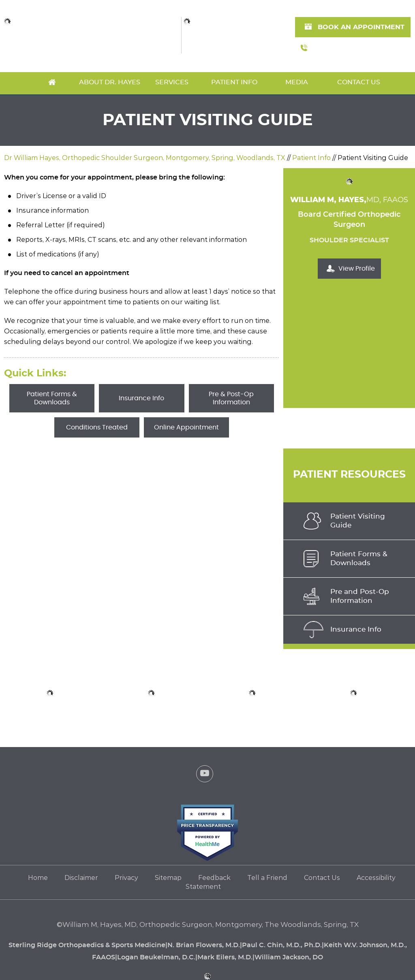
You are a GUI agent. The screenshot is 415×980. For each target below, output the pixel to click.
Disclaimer (81, 878)
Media (297, 82)
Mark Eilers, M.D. (225, 957)
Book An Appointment (361, 27)
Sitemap (168, 878)
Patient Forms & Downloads (52, 398)
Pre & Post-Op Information (231, 398)
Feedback (214, 878)
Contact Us (359, 82)
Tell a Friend (267, 878)
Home (52, 83)
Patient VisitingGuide (358, 521)
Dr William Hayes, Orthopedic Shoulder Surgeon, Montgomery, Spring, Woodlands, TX (145, 158)
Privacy (126, 878)
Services (172, 82)
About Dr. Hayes (110, 82)
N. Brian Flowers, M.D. (204, 945)
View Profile (357, 269)
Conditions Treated (97, 427)
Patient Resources (349, 475)
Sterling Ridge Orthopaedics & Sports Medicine (87, 945)
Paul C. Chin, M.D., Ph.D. (282, 945)
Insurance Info (141, 398)
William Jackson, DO (289, 957)
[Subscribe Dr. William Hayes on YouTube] (205, 776)
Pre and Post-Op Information (360, 596)
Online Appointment (186, 427)
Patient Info (234, 82)
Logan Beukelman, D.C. (156, 957)
